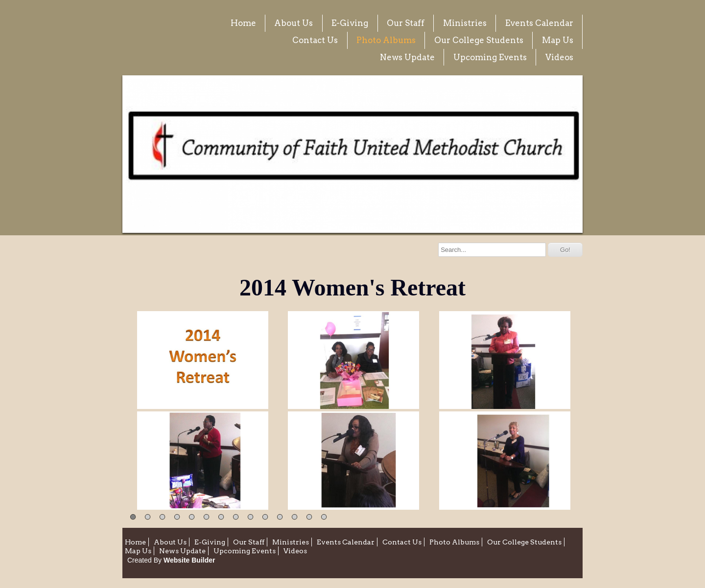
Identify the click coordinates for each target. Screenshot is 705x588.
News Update (407, 57)
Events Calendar (539, 23)
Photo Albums (386, 40)
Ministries (465, 23)
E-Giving (350, 23)
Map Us (558, 40)
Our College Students (479, 40)
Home (243, 23)
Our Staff (406, 23)
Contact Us (315, 40)
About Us (294, 23)
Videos (559, 57)
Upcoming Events (490, 57)
